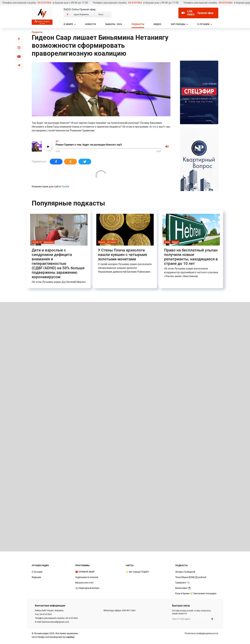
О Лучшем (203, 24)
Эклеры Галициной (185, 572)
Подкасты (138, 24)
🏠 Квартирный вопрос (87, 588)
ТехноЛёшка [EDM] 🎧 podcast (191, 577)
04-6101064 (8, 3)
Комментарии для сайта (51, 186)
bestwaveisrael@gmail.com (56, 622)
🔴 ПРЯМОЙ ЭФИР (85, 572)
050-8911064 (129, 610)
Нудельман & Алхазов (87, 577)
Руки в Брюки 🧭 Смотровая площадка (196, 593)
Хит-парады (178, 24)
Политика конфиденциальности (201, 633)
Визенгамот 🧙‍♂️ (183, 588)
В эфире (68, 24)
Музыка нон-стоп (84, 583)
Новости (90, 24)
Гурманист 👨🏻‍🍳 (182, 583)
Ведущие (36, 577)
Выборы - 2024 (114, 24)
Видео (158, 24)
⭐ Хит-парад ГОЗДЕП (137, 572)
